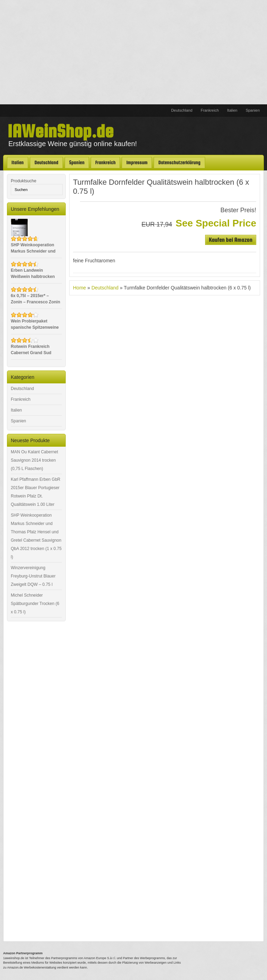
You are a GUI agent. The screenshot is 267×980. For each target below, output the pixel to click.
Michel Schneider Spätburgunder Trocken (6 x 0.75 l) (35, 604)
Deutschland (182, 110)
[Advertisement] (133, 52)
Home (79, 288)
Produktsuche (23, 181)
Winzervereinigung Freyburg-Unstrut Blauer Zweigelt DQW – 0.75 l (33, 576)
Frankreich (210, 110)
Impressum (137, 162)
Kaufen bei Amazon (231, 240)
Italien (232, 110)
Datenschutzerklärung (179, 162)
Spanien (253, 110)
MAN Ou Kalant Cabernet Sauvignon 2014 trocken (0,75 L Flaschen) (34, 460)
